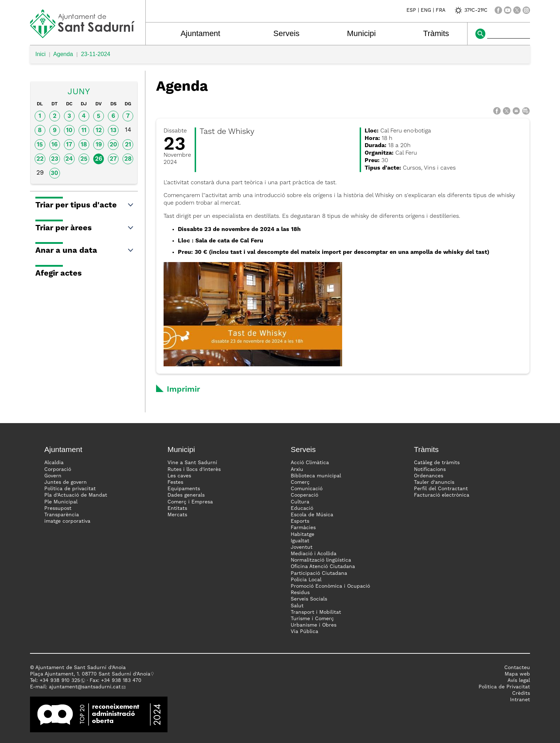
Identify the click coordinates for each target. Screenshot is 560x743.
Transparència (62, 515)
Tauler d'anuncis (434, 482)
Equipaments (184, 489)
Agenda (63, 54)
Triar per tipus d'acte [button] (85, 205)
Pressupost (58, 508)
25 (84, 159)
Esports (300, 521)
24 (69, 159)
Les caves (179, 476)
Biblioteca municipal (316, 476)
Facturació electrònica (442, 495)
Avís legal (519, 681)
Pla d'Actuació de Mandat (76, 495)
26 (99, 159)
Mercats (177, 515)
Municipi (362, 33)
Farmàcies (303, 528)
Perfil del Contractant (441, 489)
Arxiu (297, 470)
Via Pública (304, 632)
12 (99, 130)
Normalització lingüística (321, 560)
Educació (302, 508)
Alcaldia (54, 463)
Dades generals (186, 495)
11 (84, 130)
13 (113, 130)
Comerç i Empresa (190, 502)
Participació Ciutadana (319, 573)
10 (69, 130)
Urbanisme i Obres (314, 625)
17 (69, 145)
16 (54, 145)
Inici (40, 54)
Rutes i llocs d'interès (194, 470)
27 (113, 159)
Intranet (520, 700)
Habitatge (302, 534)
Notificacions (430, 470)
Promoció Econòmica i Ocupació (330, 586)
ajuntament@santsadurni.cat (85, 687)
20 (113, 145)
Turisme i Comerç (312, 619)
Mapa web (517, 674)
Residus (300, 593)
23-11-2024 (96, 54)
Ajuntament (200, 33)
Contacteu (517, 668)
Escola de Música (312, 515)
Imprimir (183, 390)
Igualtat (300, 541)
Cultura (300, 502)
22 (40, 159)
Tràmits (436, 33)
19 (99, 145)
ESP (411, 10)
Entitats (177, 508)
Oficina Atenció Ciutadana (323, 567)
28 (128, 159)
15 (40, 145)
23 (55, 159)
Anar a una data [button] (85, 251)
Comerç (300, 482)
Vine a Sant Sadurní (192, 463)
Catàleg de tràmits (437, 463)
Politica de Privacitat (504, 687)
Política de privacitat (70, 489)
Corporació (58, 470)
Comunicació (307, 489)
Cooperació (304, 495)
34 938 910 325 (61, 681)
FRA (441, 10)
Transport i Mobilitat (316, 612)
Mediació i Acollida (314, 554)
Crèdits (521, 693)
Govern (53, 476)
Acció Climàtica (310, 463)
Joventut (302, 547)
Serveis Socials (309, 599)
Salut (297, 606)
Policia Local (306, 580)
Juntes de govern (66, 482)
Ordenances (429, 476)
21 (128, 145)
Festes (175, 482)
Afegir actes (59, 273)
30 (54, 173)
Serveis (286, 33)
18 (84, 145)
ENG (426, 10)
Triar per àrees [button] (85, 228)
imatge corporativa (67, 521)
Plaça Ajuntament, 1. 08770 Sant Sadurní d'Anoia (90, 674)
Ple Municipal (61, 502)
